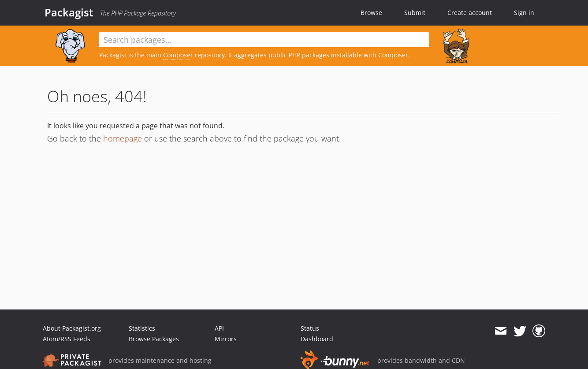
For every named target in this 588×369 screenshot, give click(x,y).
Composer (178, 55)
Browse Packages (154, 339)
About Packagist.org (72, 328)
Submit (415, 13)
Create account (470, 13)
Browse (371, 13)
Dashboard (317, 339)
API (219, 328)
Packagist (69, 12)
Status (310, 328)
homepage (123, 138)
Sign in (524, 13)
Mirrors (226, 339)
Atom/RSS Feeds (67, 339)
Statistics (142, 328)
